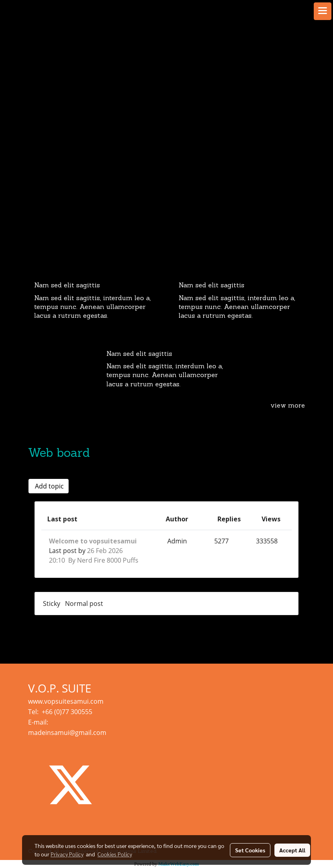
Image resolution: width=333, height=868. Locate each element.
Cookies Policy (115, 854)
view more (288, 406)
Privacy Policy (67, 854)
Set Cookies (250, 850)
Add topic (49, 486)
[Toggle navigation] (323, 11)
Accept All (292, 850)
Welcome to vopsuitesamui (93, 541)
